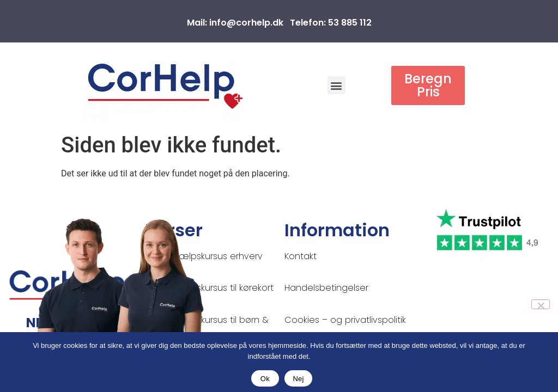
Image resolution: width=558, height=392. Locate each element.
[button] (336, 85)
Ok (265, 379)
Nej (298, 379)
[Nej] (541, 304)
